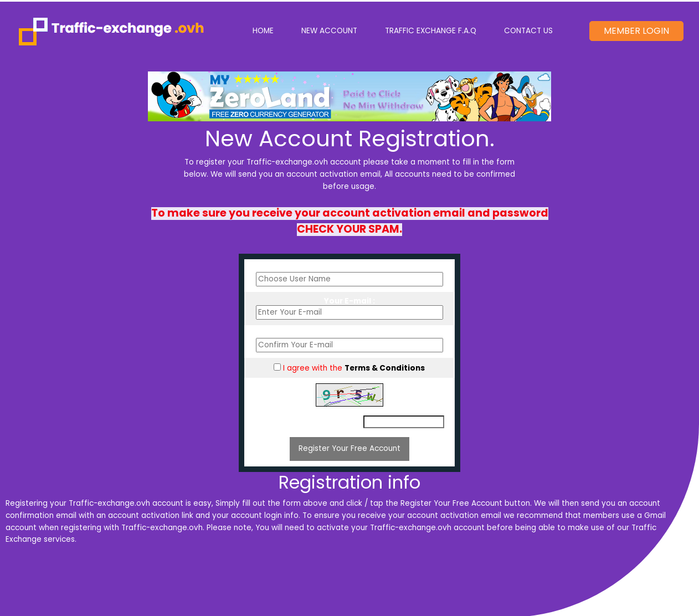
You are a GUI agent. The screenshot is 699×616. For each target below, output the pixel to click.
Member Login (636, 31)
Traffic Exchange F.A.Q (431, 31)
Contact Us (528, 31)
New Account (329, 31)
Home (270, 30)
